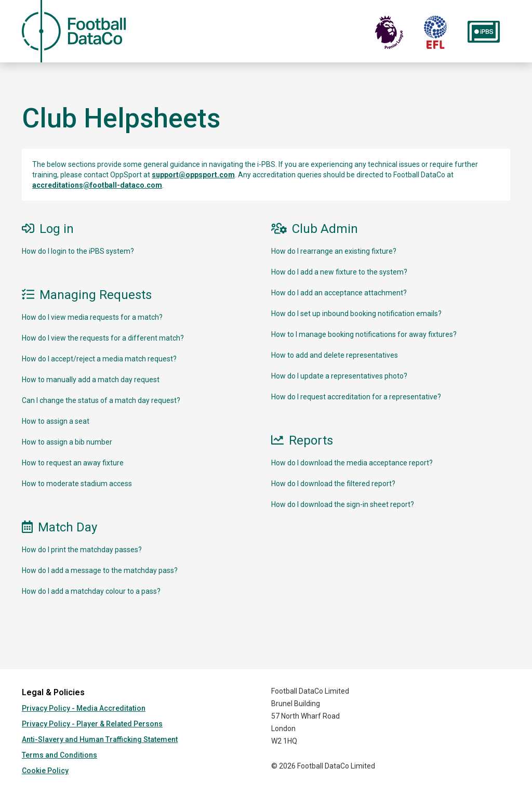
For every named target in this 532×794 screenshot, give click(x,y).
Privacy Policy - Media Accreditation (84, 708)
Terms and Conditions (59, 755)
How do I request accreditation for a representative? (356, 397)
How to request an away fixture (73, 463)
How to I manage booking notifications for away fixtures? (364, 334)
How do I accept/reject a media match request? (99, 359)
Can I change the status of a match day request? (101, 400)
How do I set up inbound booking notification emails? (356, 314)
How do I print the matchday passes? (82, 550)
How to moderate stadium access (77, 484)
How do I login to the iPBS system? (78, 251)
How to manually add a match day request (91, 380)
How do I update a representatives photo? (339, 376)
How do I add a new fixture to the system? (339, 272)
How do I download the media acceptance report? (352, 463)
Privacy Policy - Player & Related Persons (92, 724)
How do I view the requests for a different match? (103, 338)
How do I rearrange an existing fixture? (334, 251)
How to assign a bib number (67, 442)
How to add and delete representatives (335, 355)
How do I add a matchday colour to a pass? (91, 591)
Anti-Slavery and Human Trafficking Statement (100, 739)
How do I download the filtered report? (333, 484)
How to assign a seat (56, 421)
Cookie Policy (45, 771)
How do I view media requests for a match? (92, 317)
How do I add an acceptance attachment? (339, 293)
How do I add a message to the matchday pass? (100, 570)
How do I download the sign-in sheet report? (343, 504)
